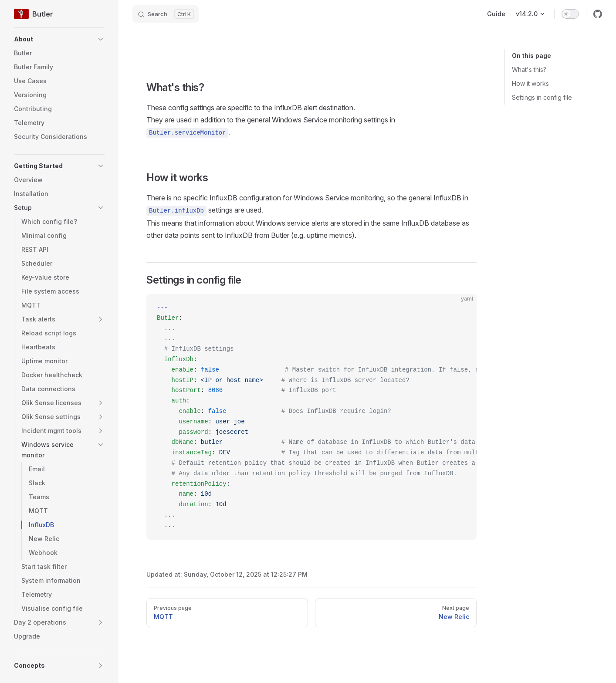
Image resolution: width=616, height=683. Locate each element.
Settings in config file (542, 97)
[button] (59, 39)
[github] (598, 14)
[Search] (166, 14)
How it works (530, 83)
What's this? (529, 69)
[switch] (570, 14)
